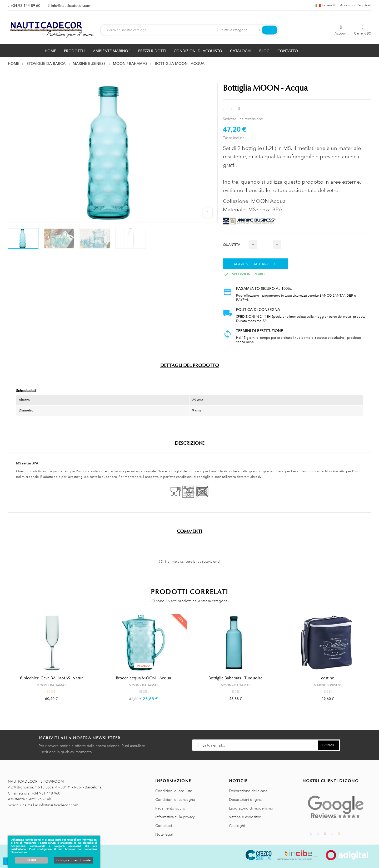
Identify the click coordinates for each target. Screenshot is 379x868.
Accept (31, 860)
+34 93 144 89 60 (25, 6)
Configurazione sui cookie (73, 860)
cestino (328, 678)
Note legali (164, 834)
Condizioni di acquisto (174, 791)
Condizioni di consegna (175, 800)
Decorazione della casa (248, 791)
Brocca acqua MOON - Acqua (143, 678)
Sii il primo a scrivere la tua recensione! (189, 562)
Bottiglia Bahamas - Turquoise (236, 678)
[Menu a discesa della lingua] (325, 5)
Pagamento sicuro (170, 808)
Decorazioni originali (246, 800)
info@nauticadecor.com (71, 6)
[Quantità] (265, 245)
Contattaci (164, 826)
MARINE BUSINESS (328, 685)
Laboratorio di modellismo (251, 808)
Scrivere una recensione (243, 119)
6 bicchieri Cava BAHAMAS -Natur (51, 678)
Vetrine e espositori (245, 817)
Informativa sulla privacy (175, 817)
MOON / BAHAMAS (51, 685)
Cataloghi (237, 826)
